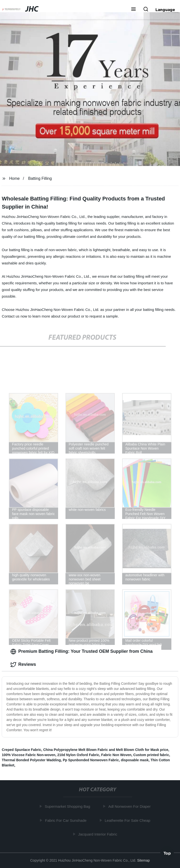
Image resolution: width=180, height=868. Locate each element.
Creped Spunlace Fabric (21, 750)
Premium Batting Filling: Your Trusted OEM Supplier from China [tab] (81, 652)
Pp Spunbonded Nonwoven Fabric (91, 760)
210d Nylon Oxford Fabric (78, 755)
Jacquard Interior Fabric (98, 834)
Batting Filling (40, 178)
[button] (133, 10)
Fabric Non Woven (116, 755)
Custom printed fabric (151, 755)
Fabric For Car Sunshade (66, 820)
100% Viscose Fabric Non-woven (29, 755)
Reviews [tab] (23, 665)
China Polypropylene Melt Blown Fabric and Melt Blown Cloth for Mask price (106, 750)
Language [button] (165, 10)
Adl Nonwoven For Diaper (130, 806)
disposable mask (135, 760)
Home (14, 178)
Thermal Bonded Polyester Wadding (31, 760)
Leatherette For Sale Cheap (128, 820)
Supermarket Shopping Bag (68, 806)
